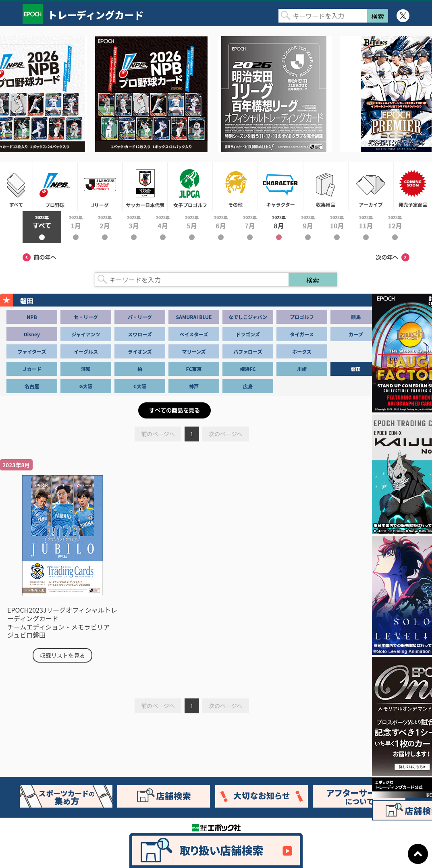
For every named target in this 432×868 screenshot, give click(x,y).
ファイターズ (32, 351)
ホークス (302, 351)
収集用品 (326, 186)
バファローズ (248, 351)
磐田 (356, 369)
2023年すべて (42, 227)
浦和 (86, 369)
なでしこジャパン (248, 317)
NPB (32, 317)
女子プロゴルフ (190, 186)
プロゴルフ (302, 317)
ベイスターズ (194, 334)
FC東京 (194, 369)
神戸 (194, 386)
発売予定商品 (413, 186)
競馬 (356, 317)
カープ (356, 334)
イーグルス (86, 351)
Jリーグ (100, 186)
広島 (248, 386)
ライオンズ (140, 351)
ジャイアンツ (86, 334)
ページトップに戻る (418, 854)
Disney (32, 334)
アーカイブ (371, 186)
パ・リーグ (140, 317)
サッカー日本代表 (145, 186)
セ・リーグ (86, 317)
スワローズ (140, 334)
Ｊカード (32, 369)
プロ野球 (55, 186)
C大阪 (140, 386)
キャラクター (280, 186)
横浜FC (248, 369)
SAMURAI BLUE (194, 317)
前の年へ (39, 257)
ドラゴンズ (248, 334)
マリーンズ (194, 351)
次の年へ (393, 257)
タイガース (302, 334)
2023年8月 (279, 227)
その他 (235, 186)
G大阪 (86, 386)
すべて (16, 186)
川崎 (302, 369)
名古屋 (32, 386)
